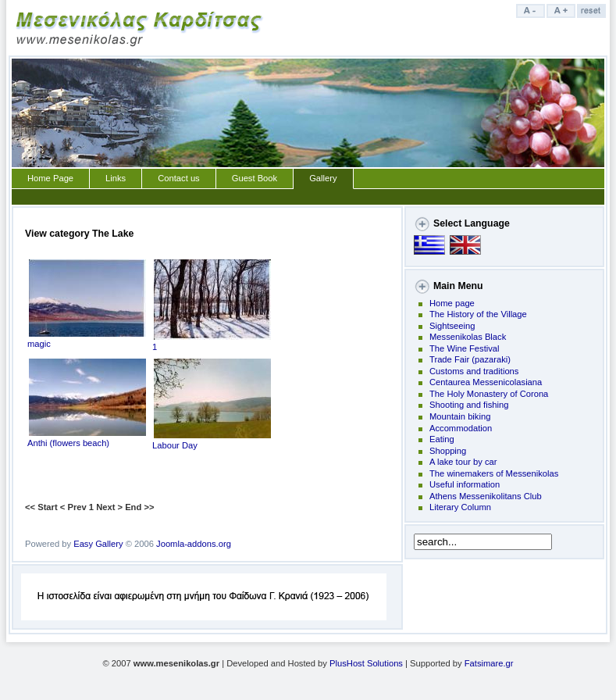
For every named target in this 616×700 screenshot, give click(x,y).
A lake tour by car (463, 462)
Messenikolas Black (468, 337)
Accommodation (461, 428)
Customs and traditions (474, 371)
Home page (452, 303)
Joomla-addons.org (194, 544)
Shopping (448, 451)
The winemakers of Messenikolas (494, 473)
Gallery (323, 178)
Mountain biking (460, 416)
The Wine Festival (465, 348)
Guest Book (255, 178)
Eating (442, 439)
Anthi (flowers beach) (87, 439)
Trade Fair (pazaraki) (470, 359)
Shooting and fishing (469, 405)
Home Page (50, 178)
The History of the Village (478, 314)
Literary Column (460, 507)
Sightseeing (452, 326)
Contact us (178, 178)
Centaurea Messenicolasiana (486, 382)
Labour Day (212, 441)
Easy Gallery (98, 544)
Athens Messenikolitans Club (486, 496)
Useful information (465, 484)
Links (116, 178)
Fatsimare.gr (489, 663)
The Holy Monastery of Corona (489, 394)
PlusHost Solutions (366, 663)
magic (87, 339)
